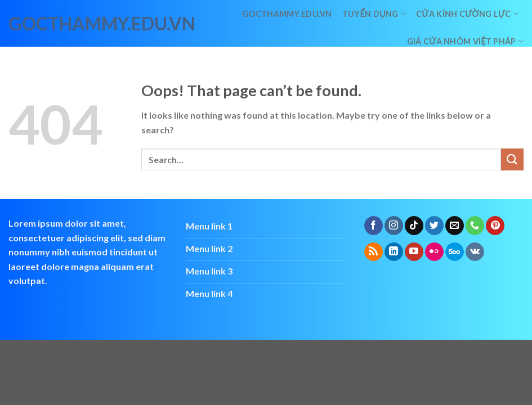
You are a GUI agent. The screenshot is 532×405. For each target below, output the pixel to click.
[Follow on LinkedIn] (394, 252)
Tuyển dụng (374, 14)
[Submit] (512, 159)
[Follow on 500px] (455, 252)
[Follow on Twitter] (434, 226)
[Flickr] (434, 252)
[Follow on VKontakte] (475, 252)
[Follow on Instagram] (394, 226)
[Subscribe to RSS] (374, 252)
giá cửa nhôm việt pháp (465, 41)
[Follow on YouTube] (414, 252)
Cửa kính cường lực (467, 14)
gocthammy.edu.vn (58, 24)
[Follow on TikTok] (414, 226)
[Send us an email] (455, 226)
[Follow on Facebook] (374, 226)
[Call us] (475, 226)
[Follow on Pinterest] (495, 226)
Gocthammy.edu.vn (287, 14)
